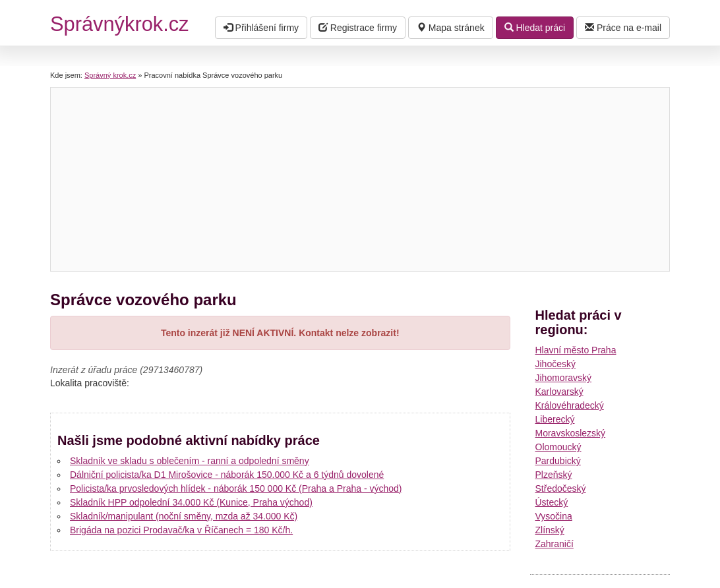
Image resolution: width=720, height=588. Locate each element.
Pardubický (558, 461)
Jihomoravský (564, 378)
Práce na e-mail (623, 28)
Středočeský (561, 488)
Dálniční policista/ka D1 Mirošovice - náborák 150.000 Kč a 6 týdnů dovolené (227, 475)
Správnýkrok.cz (120, 24)
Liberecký (555, 419)
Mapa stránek (451, 28)
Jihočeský (555, 364)
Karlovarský (559, 392)
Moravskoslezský (571, 433)
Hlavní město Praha (576, 350)
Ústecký (552, 502)
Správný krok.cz (110, 75)
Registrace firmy (358, 28)
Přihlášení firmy (261, 28)
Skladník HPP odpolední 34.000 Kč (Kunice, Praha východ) (191, 502)
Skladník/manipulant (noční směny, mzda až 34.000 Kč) (184, 516)
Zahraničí (555, 544)
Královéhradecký (570, 405)
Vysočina (554, 516)
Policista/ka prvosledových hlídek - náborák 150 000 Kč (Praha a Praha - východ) (236, 488)
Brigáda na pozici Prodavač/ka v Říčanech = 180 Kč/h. (181, 530)
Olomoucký (558, 447)
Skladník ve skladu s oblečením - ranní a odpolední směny (190, 461)
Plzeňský (554, 475)
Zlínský (550, 530)
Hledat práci (535, 28)
